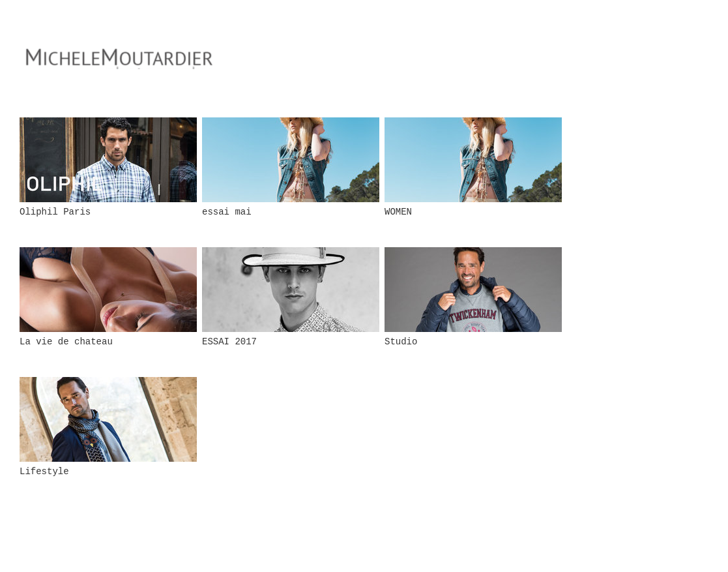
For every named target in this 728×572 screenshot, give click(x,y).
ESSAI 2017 (229, 342)
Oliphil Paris (55, 212)
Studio (401, 342)
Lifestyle (44, 472)
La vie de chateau (66, 342)
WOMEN (398, 212)
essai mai (227, 212)
